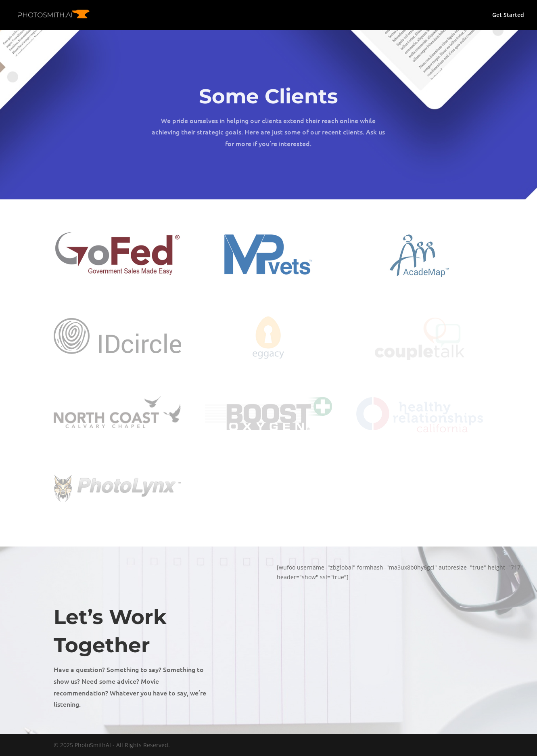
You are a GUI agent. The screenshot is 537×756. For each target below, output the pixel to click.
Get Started (508, 15)
